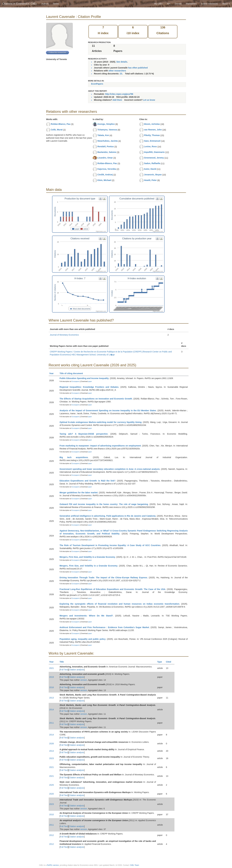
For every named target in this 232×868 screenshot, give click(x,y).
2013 (52, 698)
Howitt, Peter (150, 180)
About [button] (226, 4)
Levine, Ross (150, 146)
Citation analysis (76, 670)
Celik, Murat (57, 130)
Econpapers (75, 381)
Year (53, 373)
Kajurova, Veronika (107, 169)
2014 (52, 710)
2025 (52, 785)
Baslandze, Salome (107, 152)
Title (63, 662)
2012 (52, 835)
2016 (52, 687)
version (84, 680)
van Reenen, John (153, 130)
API (169, 4)
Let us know (149, 100)
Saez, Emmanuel (152, 141)
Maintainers (191, 4)
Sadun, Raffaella (152, 163)
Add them (117, 100)
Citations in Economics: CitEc (20, 4)
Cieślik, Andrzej (105, 175)
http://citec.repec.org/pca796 (119, 94)
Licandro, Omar (105, 158)
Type (161, 662)
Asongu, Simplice (106, 124)
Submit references (210, 4)
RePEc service (53, 865)
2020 (52, 794)
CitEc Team (134, 865)
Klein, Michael (104, 180)
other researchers (117, 71)
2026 (52, 744)
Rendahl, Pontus (105, 146)
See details (122, 62)
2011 (52, 723)
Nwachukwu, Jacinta (107, 141)
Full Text (64, 670)
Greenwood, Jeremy (154, 158)
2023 (52, 758)
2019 (52, 677)
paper (90, 381)
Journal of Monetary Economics (64, 335)
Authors (45, 4)
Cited (170, 662)
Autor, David (150, 169)
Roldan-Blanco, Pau (61, 124)
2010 (52, 814)
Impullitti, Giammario (154, 152)
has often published (138, 68)
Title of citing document (73, 373)
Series (56, 4)
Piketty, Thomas (152, 135)
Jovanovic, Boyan (153, 175)
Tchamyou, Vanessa (107, 130)
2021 (52, 668)
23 (121, 74)
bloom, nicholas (152, 124)
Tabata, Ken (103, 135)
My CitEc (158, 4)
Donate (178, 4)
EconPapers (97, 84)
